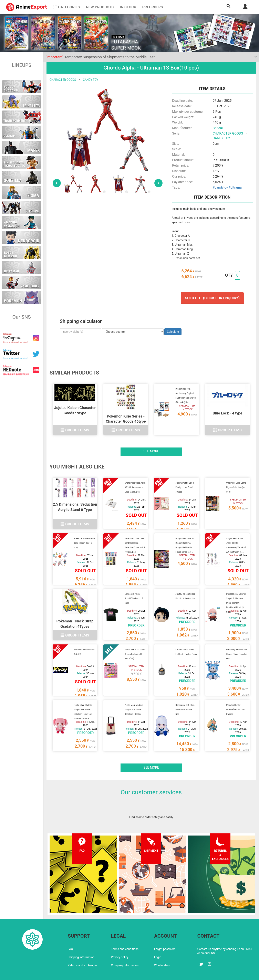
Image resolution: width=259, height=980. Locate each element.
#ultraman (236, 187)
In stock (128, 7)
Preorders (153, 7)
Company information (125, 950)
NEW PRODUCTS (100, 7)
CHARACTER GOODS (63, 80)
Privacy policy (120, 942)
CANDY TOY (91, 80)
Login (158, 942)
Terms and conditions (125, 934)
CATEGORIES (67, 7)
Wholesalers (162, 950)
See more (151, 449)
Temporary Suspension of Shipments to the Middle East (100, 57)
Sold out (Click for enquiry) (212, 298)
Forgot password (165, 934)
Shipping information (81, 942)
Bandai (218, 128)
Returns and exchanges (83, 950)
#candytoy (220, 187)
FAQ (70, 934)
